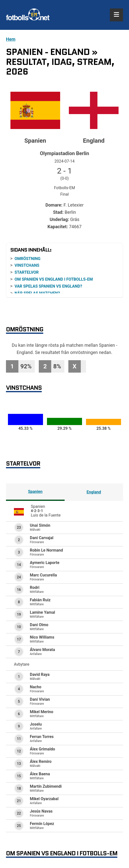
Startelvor (26, 272)
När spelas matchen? (37, 293)
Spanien (35, 492)
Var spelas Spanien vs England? (48, 286)
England (94, 492)
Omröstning (27, 259)
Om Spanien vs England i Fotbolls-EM (54, 279)
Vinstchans (27, 265)
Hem (11, 39)
